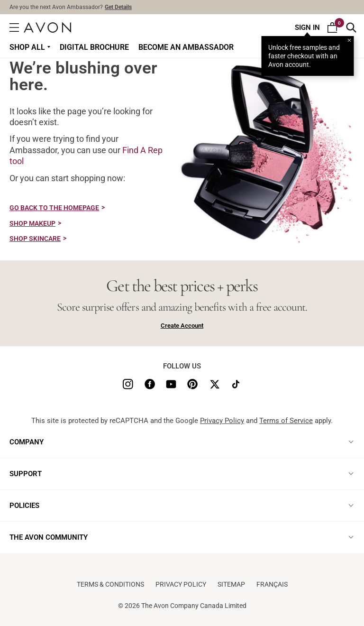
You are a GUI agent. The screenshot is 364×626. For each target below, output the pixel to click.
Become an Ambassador (186, 47)
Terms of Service (286, 421)
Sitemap (231, 584)
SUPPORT (26, 474)
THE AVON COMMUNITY (49, 537)
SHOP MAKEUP (32, 223)
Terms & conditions (110, 584)
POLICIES (24, 506)
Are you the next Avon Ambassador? (71, 7)
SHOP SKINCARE (35, 239)
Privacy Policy (222, 421)
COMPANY (27, 442)
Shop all (27, 47)
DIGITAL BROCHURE (94, 47)
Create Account (182, 326)
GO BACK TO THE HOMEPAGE (54, 208)
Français (272, 584)
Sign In (307, 28)
